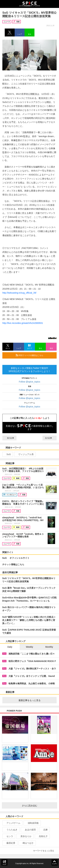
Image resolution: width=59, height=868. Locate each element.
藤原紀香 (10, 843)
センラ (8, 836)
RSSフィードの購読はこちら (35, 355)
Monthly (49, 647)
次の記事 (50, 438)
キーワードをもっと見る (45, 851)
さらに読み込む (38, 806)
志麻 (44, 830)
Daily (10, 647)
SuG (7, 454)
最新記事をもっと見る (36, 700)
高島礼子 (42, 836)
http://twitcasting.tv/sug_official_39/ (19, 293)
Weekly (30, 647)
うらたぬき (11, 830)
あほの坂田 (29, 830)
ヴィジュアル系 (25, 454)
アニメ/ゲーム (12, 823)
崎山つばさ (27, 843)
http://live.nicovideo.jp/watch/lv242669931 (23, 323)
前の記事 (9, 438)
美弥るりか (25, 836)
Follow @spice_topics (30, 382)
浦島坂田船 (32, 823)
